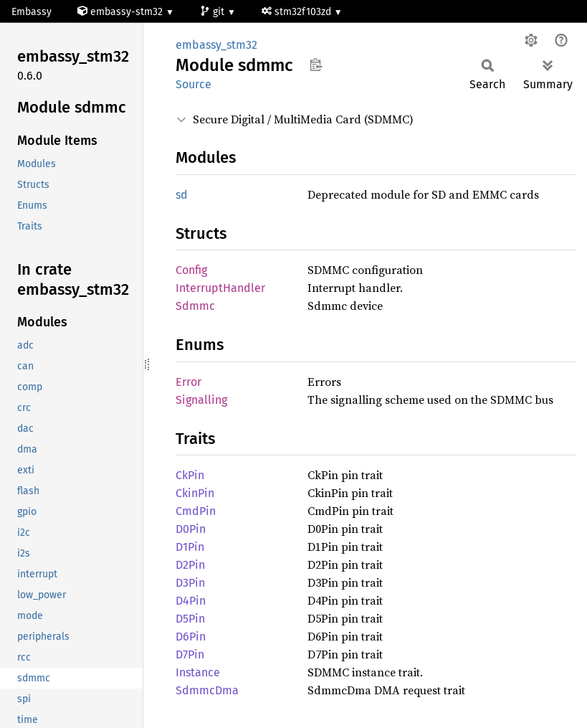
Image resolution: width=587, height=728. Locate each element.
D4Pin (191, 601)
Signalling (201, 400)
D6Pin (191, 637)
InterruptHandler (220, 288)
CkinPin (195, 493)
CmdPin (196, 511)
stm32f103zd (298, 12)
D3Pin (190, 583)
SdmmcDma (207, 690)
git (214, 12)
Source (194, 84)
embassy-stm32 (121, 12)
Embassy (32, 12)
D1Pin (190, 547)
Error (188, 382)
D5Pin (190, 619)
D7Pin (190, 654)
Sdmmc (195, 306)
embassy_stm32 (216, 45)
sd (182, 195)
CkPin (190, 475)
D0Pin (191, 529)
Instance (198, 672)
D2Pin (190, 565)
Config (191, 270)
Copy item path (316, 65)
